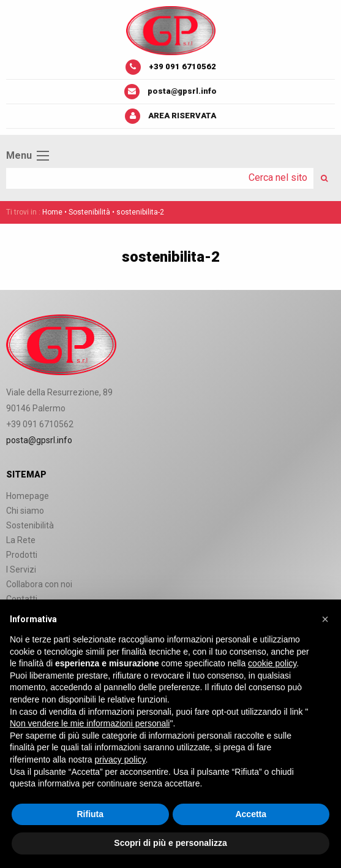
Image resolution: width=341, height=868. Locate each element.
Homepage (28, 496)
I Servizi (21, 569)
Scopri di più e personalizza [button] (170, 843)
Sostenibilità (89, 212)
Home (52, 212)
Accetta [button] (251, 814)
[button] (325, 619)
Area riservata (182, 116)
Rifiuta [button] (90, 814)
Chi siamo (25, 511)
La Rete (21, 540)
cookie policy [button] (272, 663)
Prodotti (22, 555)
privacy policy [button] (120, 759)
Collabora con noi (39, 584)
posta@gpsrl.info (182, 91)
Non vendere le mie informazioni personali (90, 723)
